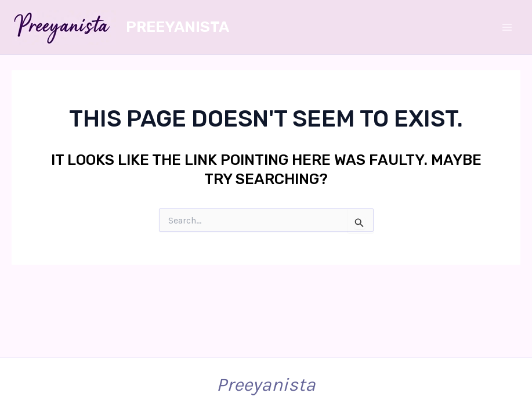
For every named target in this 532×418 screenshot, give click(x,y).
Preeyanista (178, 27)
